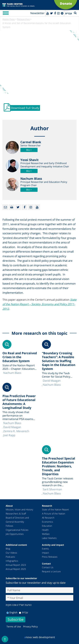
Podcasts (10, 557)
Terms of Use (14, 626)
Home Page (9, 19)
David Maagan (52, 381)
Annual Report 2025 (16, 569)
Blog (8, 549)
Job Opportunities (15, 534)
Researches (23, 19)
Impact (45, 553)
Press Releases (50, 557)
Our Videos (11, 553)
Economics (47, 522)
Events (45, 549)
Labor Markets (49, 538)
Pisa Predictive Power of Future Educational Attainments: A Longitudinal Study (19, 402)
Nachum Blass (52, 385)
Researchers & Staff (16, 514)
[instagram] (58, 13)
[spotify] (62, 13)
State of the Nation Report (55, 509)
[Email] (5, 207)
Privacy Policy (30, 626)
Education (47, 526)
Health (45, 530)
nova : (29, 637)
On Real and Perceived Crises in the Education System (20, 357)
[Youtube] (48, 13)
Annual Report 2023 (16, 565)
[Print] (12, 207)
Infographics (12, 561)
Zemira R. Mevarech (16, 431)
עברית (23, 612)
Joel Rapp (9, 435)
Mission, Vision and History (19, 509)
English (12, 612)
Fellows (9, 526)
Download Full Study (25, 108)
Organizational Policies (17, 530)
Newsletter (37, 13)
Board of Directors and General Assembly (17, 520)
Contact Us (48, 567)
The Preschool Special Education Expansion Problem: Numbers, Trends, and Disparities (59, 466)
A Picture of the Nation (54, 514)
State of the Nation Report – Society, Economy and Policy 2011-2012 (39, 304)
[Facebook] (55, 13)
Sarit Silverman (52, 489)
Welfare (46, 534)
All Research (48, 518)
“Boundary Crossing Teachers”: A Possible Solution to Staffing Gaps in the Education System (59, 361)
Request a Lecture (51, 571)
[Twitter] (51, 13)
